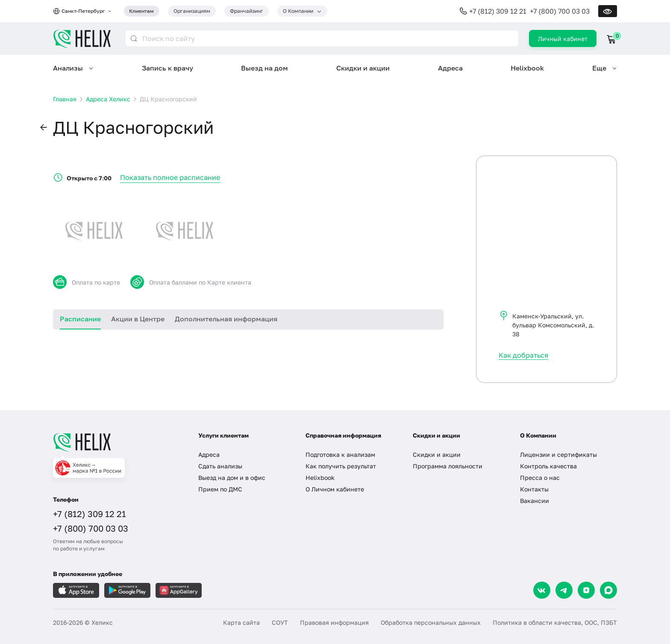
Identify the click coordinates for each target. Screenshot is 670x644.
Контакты (534, 489)
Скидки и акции (363, 68)
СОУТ (280, 622)
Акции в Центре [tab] (138, 319)
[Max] (608, 590)
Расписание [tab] (80, 319)
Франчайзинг (247, 11)
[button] (44, 128)
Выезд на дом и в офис (232, 478)
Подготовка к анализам (340, 454)
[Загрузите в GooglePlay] (127, 590)
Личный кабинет (563, 39)
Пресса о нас (540, 478)
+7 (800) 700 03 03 (560, 11)
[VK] (542, 590)
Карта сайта (241, 622)
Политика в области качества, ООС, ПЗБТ (555, 622)
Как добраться (523, 355)
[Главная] (117, 442)
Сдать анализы (220, 466)
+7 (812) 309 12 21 (498, 11)
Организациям (192, 11)
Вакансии (535, 501)
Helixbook (527, 68)
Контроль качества (548, 466)
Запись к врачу (167, 68)
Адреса (450, 68)
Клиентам (141, 11)
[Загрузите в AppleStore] (76, 590)
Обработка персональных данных (431, 622)
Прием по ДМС (220, 489)
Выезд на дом (264, 68)
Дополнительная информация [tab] (226, 319)
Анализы (68, 68)
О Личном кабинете (335, 489)
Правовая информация (334, 622)
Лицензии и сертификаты (558, 454)
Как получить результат (341, 466)
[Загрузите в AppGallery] (179, 590)
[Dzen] (586, 590)
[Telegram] (564, 590)
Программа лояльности (448, 466)
